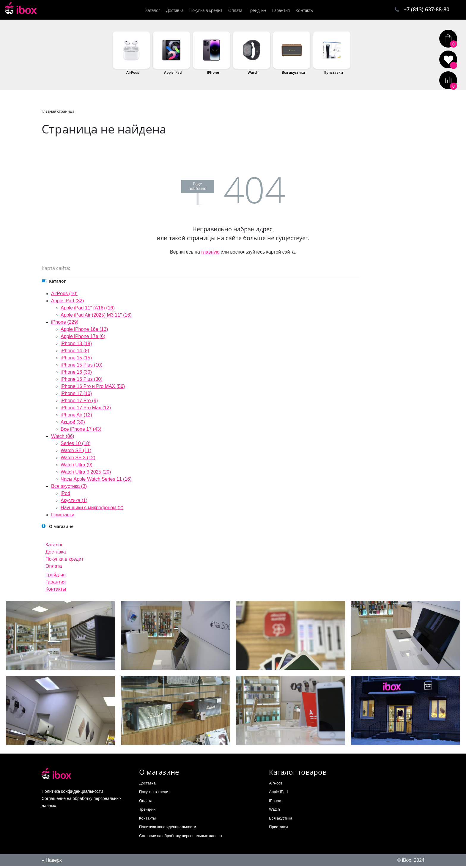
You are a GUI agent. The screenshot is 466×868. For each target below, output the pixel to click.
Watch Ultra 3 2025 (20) (86, 474)
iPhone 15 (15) (76, 360)
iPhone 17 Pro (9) (79, 402)
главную (210, 254)
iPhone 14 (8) (75, 352)
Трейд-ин (56, 577)
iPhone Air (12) (76, 417)
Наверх (52, 862)
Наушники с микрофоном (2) (92, 509)
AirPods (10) (64, 295)
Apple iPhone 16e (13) (84, 331)
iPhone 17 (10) (76, 395)
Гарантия (56, 584)
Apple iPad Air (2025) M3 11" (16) (96, 317)
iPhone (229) (65, 324)
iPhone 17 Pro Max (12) (86, 409)
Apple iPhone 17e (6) (83, 338)
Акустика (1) (74, 502)
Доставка (56, 554)
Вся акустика (293, 74)
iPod (65, 495)
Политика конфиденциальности (168, 829)
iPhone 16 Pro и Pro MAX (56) (93, 388)
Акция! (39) (73, 424)
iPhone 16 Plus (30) (82, 381)
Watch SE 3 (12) (78, 459)
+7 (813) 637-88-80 (426, 10)
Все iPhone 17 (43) (81, 431)
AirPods (133, 74)
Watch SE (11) (76, 452)
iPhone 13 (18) (76, 345)
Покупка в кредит (64, 561)
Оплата (54, 568)
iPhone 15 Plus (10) (82, 367)
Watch (253, 74)
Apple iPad (173, 74)
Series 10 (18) (76, 445)
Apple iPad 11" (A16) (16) (88, 310)
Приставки (333, 74)
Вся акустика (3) (69, 488)
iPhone (213, 74)
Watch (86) (63, 438)
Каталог (54, 547)
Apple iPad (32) (67, 302)
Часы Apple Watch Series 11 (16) (96, 481)
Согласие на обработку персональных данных (181, 838)
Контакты (56, 591)
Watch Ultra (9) (77, 467)
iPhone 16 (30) (76, 374)
